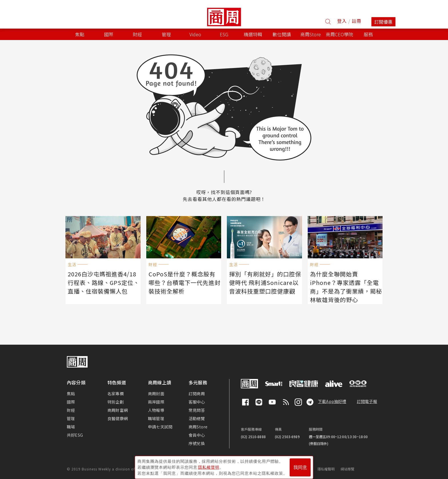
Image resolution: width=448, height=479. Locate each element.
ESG (224, 34)
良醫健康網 (118, 418)
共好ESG (75, 434)
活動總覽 (197, 418)
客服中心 (197, 401)
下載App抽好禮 (332, 401)
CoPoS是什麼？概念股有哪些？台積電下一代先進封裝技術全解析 (184, 281)
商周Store (311, 34)
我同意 (300, 465)
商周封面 (156, 393)
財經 (71, 410)
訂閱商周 (197, 393)
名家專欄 (116, 393)
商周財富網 (118, 410)
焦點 (71, 393)
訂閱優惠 (383, 22)
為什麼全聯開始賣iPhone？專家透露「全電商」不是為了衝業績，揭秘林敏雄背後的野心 (345, 285)
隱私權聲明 (326, 468)
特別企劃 (116, 401)
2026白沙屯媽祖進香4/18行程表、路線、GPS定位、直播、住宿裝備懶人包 (102, 281)
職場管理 (156, 418)
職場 (71, 426)
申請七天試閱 (160, 426)
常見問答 (197, 410)
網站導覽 (348, 468)
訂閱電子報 (367, 401)
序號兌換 (197, 443)
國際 (71, 401)
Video (195, 34)
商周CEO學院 (339, 34)
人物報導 (156, 410)
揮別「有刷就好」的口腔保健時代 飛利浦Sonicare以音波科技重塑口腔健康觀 (264, 281)
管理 (71, 418)
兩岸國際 (156, 401)
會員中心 (197, 434)
